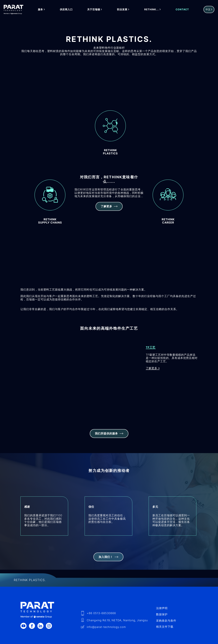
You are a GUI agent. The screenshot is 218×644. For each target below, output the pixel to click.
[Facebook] (33, 626)
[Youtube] (25, 626)
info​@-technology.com (106, 627)
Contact (182, 9)
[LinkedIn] (42, 626)
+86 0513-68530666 (101, 613)
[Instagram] (50, 626)
